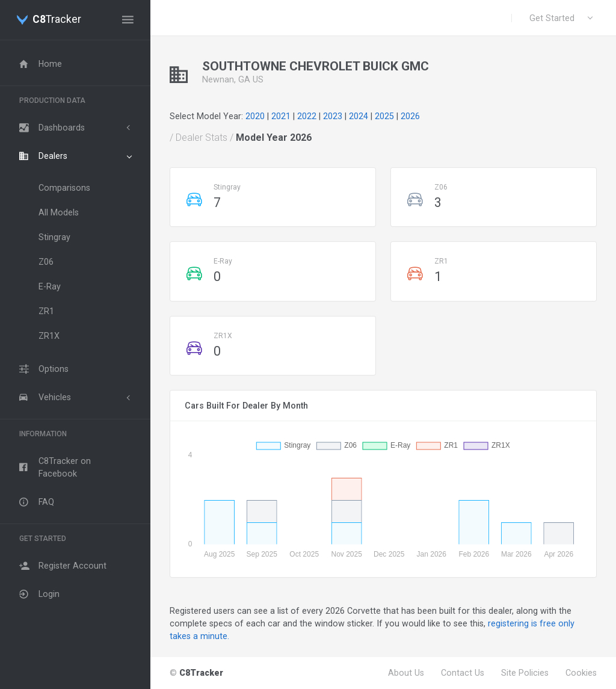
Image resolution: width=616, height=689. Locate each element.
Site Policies (525, 673)
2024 (359, 116)
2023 (333, 116)
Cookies (581, 673)
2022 (307, 116)
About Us (406, 673)
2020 (255, 116)
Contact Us (463, 673)
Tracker (57, 20)
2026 (410, 116)
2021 (281, 116)
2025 (384, 116)
